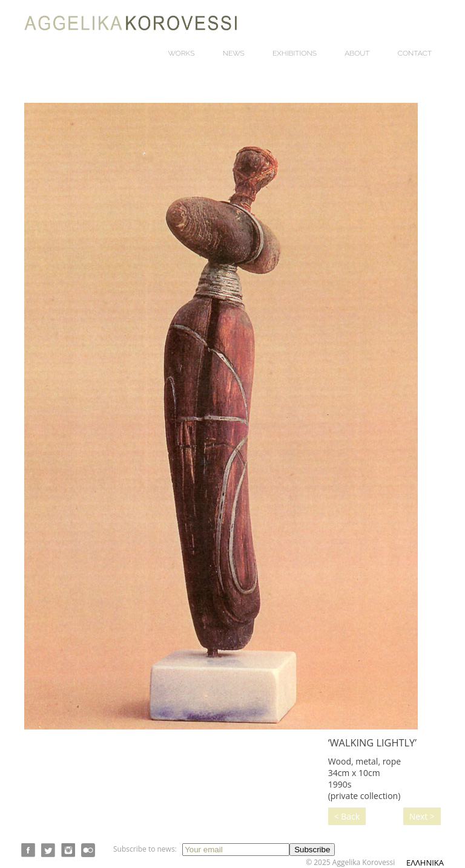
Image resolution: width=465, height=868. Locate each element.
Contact (415, 53)
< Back (347, 816)
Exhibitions (295, 53)
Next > (422, 816)
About (357, 53)
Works (182, 53)
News (234, 53)
